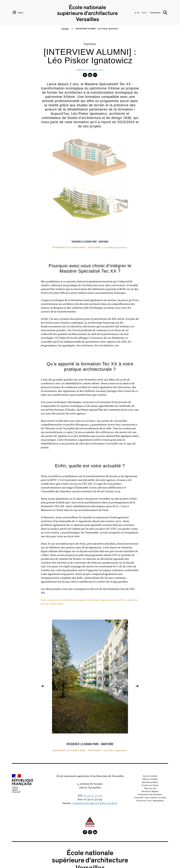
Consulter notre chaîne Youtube (150, 798)
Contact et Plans (150, 785)
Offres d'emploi (150, 779)
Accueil (65, 29)
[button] (159, 13)
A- (136, 13)
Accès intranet (150, 776)
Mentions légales (150, 791)
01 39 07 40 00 (93, 795)
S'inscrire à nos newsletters (150, 801)
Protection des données (150, 794)
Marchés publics (150, 782)
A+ (139, 13)
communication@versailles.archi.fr (94, 803)
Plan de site (150, 788)
